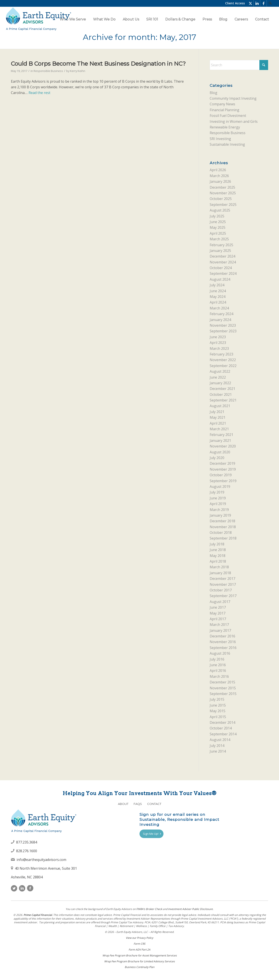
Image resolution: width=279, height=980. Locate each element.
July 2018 (217, 544)
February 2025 (221, 245)
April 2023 (218, 343)
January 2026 (220, 181)
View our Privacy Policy (139, 938)
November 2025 (223, 193)
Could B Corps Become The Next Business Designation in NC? (98, 64)
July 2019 (217, 492)
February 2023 (221, 354)
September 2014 (223, 734)
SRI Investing (220, 139)
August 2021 (220, 406)
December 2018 (222, 521)
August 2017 (220, 602)
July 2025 (217, 216)
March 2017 (219, 625)
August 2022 (220, 371)
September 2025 (223, 205)
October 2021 (221, 394)
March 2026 (219, 176)
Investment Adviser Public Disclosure (190, 909)
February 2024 (221, 314)
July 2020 (217, 458)
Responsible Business (48, 71)
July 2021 (217, 412)
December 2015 (222, 682)
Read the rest (39, 93)
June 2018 (218, 550)
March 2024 (219, 308)
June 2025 (218, 222)
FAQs (138, 804)
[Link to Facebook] (263, 3)
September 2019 (223, 481)
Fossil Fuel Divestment (228, 116)
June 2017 (218, 607)
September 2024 (223, 273)
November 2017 (223, 584)
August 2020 (220, 452)
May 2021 (218, 417)
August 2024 (220, 279)
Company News (222, 104)
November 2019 (223, 469)
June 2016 (218, 665)
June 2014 (218, 751)
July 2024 (217, 285)
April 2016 (218, 671)
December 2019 (222, 463)
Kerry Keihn (78, 71)
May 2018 (218, 556)
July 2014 (217, 746)
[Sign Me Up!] (151, 834)
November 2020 (223, 446)
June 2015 (218, 705)
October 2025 (221, 199)
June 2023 (218, 337)
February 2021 (221, 435)
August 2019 (220, 487)
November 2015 (223, 688)
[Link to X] (250, 3)
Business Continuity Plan (139, 967)
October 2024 (221, 268)
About (123, 804)
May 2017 (218, 613)
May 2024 (218, 297)
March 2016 (219, 676)
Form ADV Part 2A (139, 950)
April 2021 (218, 423)
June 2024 (218, 291)
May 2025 (218, 227)
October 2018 (221, 533)
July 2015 (217, 699)
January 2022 (220, 383)
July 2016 (217, 659)
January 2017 (220, 630)
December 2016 (222, 636)
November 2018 (223, 527)
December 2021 (222, 389)
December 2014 (222, 722)
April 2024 (218, 302)
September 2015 (223, 694)
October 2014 (221, 728)
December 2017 (222, 579)
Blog (214, 93)
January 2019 (220, 515)
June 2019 (218, 498)
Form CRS (139, 944)
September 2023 (223, 331)
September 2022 (223, 366)
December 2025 (222, 187)
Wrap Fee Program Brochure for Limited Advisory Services (139, 961)
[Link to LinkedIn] (257, 3)
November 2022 (223, 360)
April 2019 (218, 504)
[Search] (270, 3)
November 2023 (223, 325)
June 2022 (218, 377)
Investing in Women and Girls (234, 121)
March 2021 (219, 429)
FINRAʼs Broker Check (149, 909)
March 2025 (219, 239)
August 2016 (220, 653)
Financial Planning (225, 110)
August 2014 (220, 740)
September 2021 (223, 400)
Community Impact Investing (233, 98)
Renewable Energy (225, 127)
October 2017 (221, 590)
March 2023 (219, 348)
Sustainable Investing (227, 144)
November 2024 (223, 262)
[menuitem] (270, 3)
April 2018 (218, 561)
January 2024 (220, 320)
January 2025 (220, 251)
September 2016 (223, 648)
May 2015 (218, 711)
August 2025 (220, 210)
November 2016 (223, 642)
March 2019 (219, 510)
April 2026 (218, 170)
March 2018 (219, 567)
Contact (154, 804)
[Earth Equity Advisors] (38, 19)
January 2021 (220, 440)
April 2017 (218, 619)
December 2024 (222, 256)
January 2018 (220, 573)
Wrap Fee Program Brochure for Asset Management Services (140, 955)
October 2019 (221, 475)
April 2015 (218, 717)
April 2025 (218, 233)
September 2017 (223, 596)
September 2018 (223, 538)
